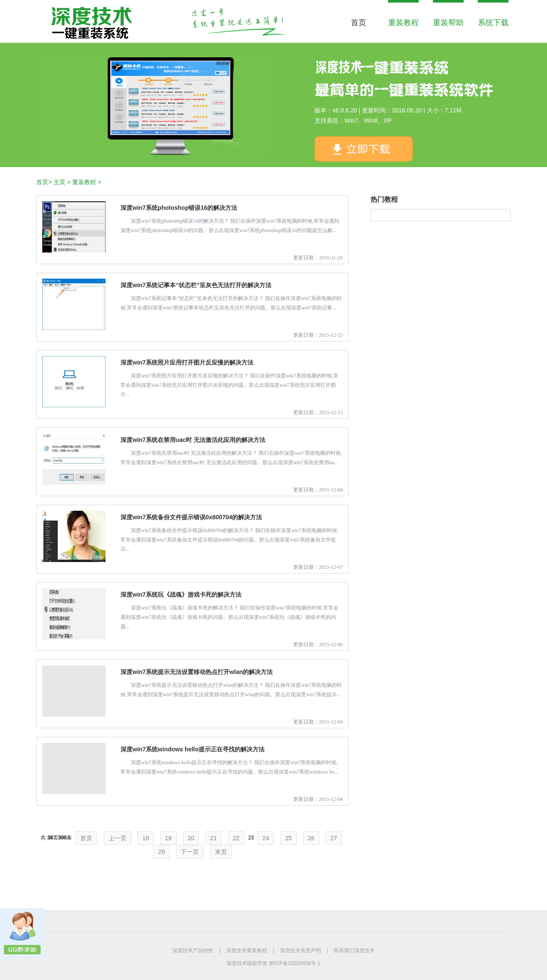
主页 (59, 182)
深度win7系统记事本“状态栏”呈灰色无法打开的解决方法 (196, 285)
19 (168, 838)
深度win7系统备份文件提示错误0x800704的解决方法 (191, 517)
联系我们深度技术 (354, 951)
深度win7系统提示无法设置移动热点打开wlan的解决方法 (197, 672)
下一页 (190, 852)
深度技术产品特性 (193, 951)
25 (288, 838)
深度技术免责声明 (300, 951)
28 (162, 852)
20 (191, 838)
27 (334, 838)
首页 (359, 23)
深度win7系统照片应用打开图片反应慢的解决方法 (187, 362)
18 (146, 838)
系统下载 (493, 23)
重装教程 (403, 23)
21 (214, 838)
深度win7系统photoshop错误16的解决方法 (179, 208)
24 (266, 838)
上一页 (118, 838)
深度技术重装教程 (247, 951)
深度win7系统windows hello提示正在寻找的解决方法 (193, 749)
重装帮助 (448, 23)
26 (311, 838)
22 (236, 838)
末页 (221, 852)
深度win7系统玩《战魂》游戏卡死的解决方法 (181, 594)
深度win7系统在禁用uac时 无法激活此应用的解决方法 (193, 440)
